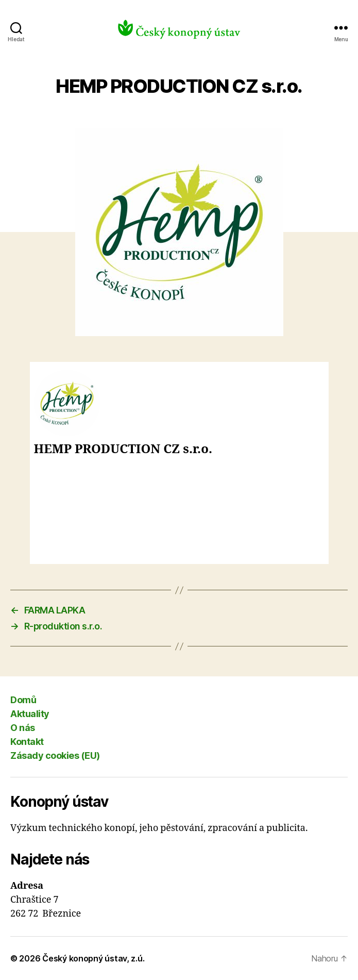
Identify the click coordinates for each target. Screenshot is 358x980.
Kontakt (27, 742)
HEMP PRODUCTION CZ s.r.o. (123, 450)
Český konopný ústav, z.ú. (93, 958)
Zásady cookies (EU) (55, 755)
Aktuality (30, 714)
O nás (23, 728)
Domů (23, 700)
